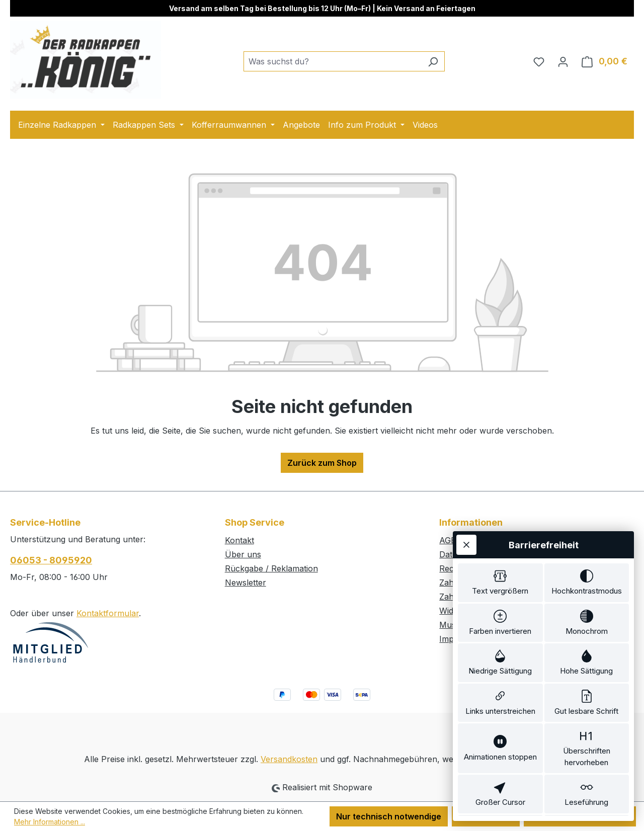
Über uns (243, 554)
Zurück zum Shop (322, 463)
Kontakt (239, 540)
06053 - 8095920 (51, 560)
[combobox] (333, 61)
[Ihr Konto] (563, 61)
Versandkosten (289, 759)
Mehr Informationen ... (50, 822)
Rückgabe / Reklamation (271, 568)
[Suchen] (433, 61)
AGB (448, 540)
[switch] (500, 522)
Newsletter (246, 583)
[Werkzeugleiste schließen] (466, 482)
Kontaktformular (108, 613)
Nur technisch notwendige (389, 816)
